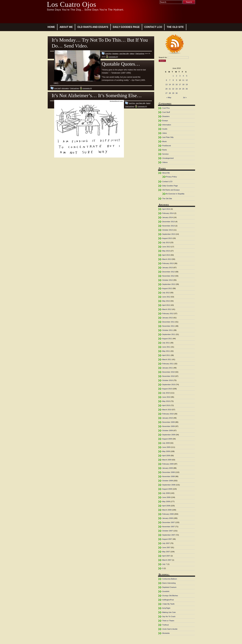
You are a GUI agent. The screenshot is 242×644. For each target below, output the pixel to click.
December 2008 (168, 472)
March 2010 (167, 410)
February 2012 (168, 313)
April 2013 (166, 255)
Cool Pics (108, 53)
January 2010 (168, 418)
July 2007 (166, 543)
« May (169, 97)
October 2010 (168, 380)
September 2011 (169, 334)
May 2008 (166, 501)
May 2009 (166, 451)
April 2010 (166, 405)
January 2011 (168, 368)
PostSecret (167, 146)
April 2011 (166, 355)
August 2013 (167, 238)
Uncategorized (168, 158)
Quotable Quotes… (121, 64)
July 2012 (166, 293)
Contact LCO (153, 27)
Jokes (165, 133)
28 (170, 93)
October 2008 (168, 481)
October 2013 (168, 230)
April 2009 (166, 456)
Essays (165, 121)
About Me (66, 27)
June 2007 (166, 547)
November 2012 (168, 276)
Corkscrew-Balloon (170, 579)
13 (166, 84)
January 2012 (168, 318)
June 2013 (166, 247)
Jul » (185, 97)
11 (183, 80)
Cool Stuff (57, 88)
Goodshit (166, 591)
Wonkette (166, 633)
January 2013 (168, 268)
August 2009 (167, 439)
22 (173, 89)
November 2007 (168, 527)
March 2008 (167, 510)
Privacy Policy (171, 177)
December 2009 (168, 422)
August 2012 (167, 288)
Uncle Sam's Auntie (170, 629)
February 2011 (168, 364)
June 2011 (166, 347)
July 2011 (166, 343)
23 (177, 89)
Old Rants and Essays (93, 27)
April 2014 (166, 209)
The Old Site (175, 27)
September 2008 (169, 485)
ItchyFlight (166, 608)
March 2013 (167, 259)
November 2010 (168, 376)
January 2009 (168, 468)
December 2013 (168, 222)
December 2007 (168, 522)
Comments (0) (113, 57)
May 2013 (166, 251)
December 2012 (168, 272)
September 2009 (169, 435)
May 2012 (166, 301)
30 (177, 93)
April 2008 (166, 506)
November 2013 (168, 226)
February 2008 (168, 514)
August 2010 (167, 389)
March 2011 (167, 359)
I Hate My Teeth (168, 604)
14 (170, 84)
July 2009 (166, 443)
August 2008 (167, 489)
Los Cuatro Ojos (72, 4)
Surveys (165, 154)
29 (173, 93)
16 (177, 84)
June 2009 (166, 447)
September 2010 (169, 385)
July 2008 (166, 493)
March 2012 (167, 309)
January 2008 (168, 518)
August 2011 (167, 339)
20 (166, 89)
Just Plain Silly (124, 53)
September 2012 (169, 284)
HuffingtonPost (168, 600)
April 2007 (166, 556)
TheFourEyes (140, 53)
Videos (132, 53)
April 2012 (166, 305)
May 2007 (166, 552)
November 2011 (168, 326)
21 (170, 89)
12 (187, 80)
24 (180, 89)
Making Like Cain (169, 612)
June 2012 (166, 297)
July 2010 (166, 393)
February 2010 (168, 414)
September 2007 (169, 535)
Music (165, 141)
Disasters (115, 53)
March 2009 (167, 460)
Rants (148, 103)
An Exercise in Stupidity (175, 194)
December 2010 (168, 372)
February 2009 (168, 464)
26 (187, 89)
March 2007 (167, 560)
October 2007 (168, 531)
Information (65, 88)
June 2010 (166, 397)
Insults (165, 129)
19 (187, 84)
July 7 (165, 564)
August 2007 (167, 539)
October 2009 (168, 430)
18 (183, 84)
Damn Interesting (169, 583)
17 (180, 84)
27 (166, 93)
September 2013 (169, 234)
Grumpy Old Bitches (170, 596)
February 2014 (168, 213)
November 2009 (168, 426)
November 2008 (168, 476)
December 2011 (168, 322)
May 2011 (166, 351)
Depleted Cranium (169, 587)
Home (51, 27)
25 (183, 89)
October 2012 (168, 280)
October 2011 (168, 330)
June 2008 (166, 497)
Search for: (163, 57)
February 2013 (168, 263)
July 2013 (166, 242)
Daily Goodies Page (126, 27)
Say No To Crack (169, 616)
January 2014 (168, 217)
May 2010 (166, 401)
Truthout (165, 625)
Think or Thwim (168, 621)
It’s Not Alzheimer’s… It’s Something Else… (97, 95)
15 (173, 84)
